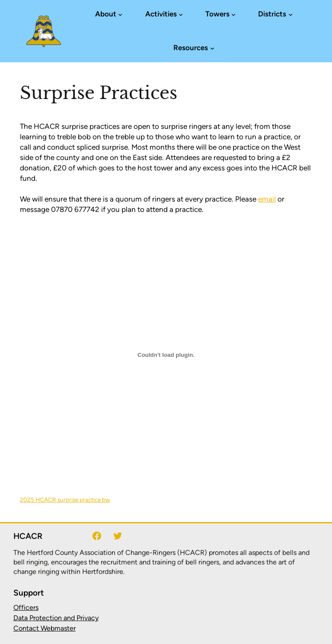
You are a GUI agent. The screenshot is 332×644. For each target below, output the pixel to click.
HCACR (28, 536)
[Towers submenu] (233, 14)
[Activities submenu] (181, 14)
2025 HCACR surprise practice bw (65, 500)
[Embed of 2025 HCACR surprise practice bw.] (166, 355)
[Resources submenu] (212, 48)
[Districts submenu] (290, 14)
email (267, 199)
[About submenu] (120, 14)
